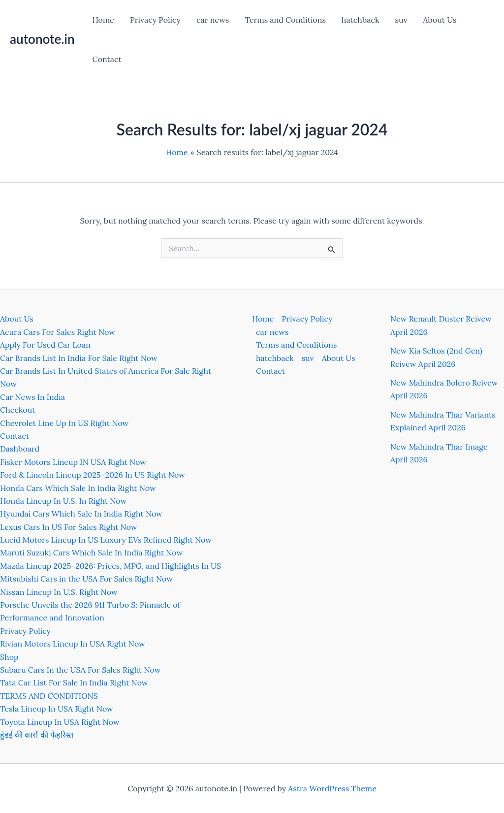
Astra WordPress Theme (332, 788)
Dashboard (20, 449)
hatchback (361, 20)
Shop (9, 657)
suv (401, 20)
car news (213, 20)
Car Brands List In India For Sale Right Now (79, 358)
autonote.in (42, 39)
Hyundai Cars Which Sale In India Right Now (81, 514)
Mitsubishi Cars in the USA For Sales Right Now (86, 579)
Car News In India (32, 397)
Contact (107, 59)
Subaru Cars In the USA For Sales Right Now (80, 670)
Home (103, 20)
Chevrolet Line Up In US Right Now (64, 423)
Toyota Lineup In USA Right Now (60, 722)
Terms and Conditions (285, 20)
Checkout (17, 410)
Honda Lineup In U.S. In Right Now (63, 501)
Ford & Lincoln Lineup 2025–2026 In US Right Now (93, 475)
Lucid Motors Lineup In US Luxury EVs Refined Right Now (106, 540)
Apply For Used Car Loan (45, 345)
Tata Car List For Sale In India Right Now (74, 683)
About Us (440, 20)
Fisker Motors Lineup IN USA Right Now (73, 462)
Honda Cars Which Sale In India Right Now (78, 488)
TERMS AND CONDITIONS (49, 696)
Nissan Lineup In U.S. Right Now (59, 592)
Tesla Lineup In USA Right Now (57, 709)
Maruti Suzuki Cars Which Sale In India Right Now (91, 553)
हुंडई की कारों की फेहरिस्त (37, 735)
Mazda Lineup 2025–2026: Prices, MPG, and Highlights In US (110, 566)
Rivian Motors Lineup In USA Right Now (73, 644)
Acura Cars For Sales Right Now (58, 332)
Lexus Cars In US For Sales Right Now (69, 527)
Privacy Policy (155, 20)
